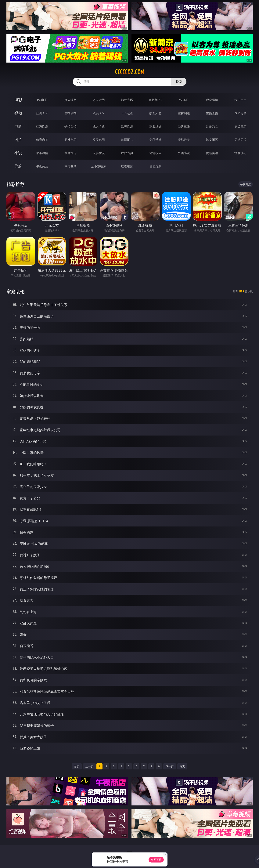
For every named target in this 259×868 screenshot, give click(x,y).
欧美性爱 (127, 126)
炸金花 (184, 100)
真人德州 (70, 100)
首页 (77, 766)
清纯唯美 (184, 140)
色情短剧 (155, 166)
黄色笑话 (212, 153)
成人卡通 (99, 126)
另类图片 (240, 140)
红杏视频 (127, 166)
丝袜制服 (184, 113)
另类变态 (240, 126)
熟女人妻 (155, 113)
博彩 (18, 100)
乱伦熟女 (212, 126)
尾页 (182, 766)
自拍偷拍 (70, 113)
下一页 (170, 766)
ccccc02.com (130, 72)
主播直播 (212, 113)
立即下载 (156, 860)
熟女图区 (212, 140)
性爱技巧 (240, 153)
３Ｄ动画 (127, 113)
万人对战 (99, 100)
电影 (18, 126)
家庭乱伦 (70, 153)
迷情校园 (155, 153)
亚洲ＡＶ (42, 113)
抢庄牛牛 (240, 100)
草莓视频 (70, 166)
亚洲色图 (70, 140)
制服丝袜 (155, 126)
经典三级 (184, 126)
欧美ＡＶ (99, 113)
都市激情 (42, 153)
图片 (18, 140)
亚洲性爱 (42, 126)
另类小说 (184, 153)
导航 (18, 166)
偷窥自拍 (42, 140)
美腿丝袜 (155, 140)
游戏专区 (127, 100)
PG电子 (42, 100)
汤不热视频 (99, 166)
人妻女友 (99, 153)
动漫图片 (127, 140)
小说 (18, 153)
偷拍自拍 (70, 126)
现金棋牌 (212, 100)
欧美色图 (99, 140)
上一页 (89, 766)
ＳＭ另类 (240, 113)
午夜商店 (42, 166)
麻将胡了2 (155, 100)
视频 (18, 113)
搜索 (179, 82)
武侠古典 (127, 153)
